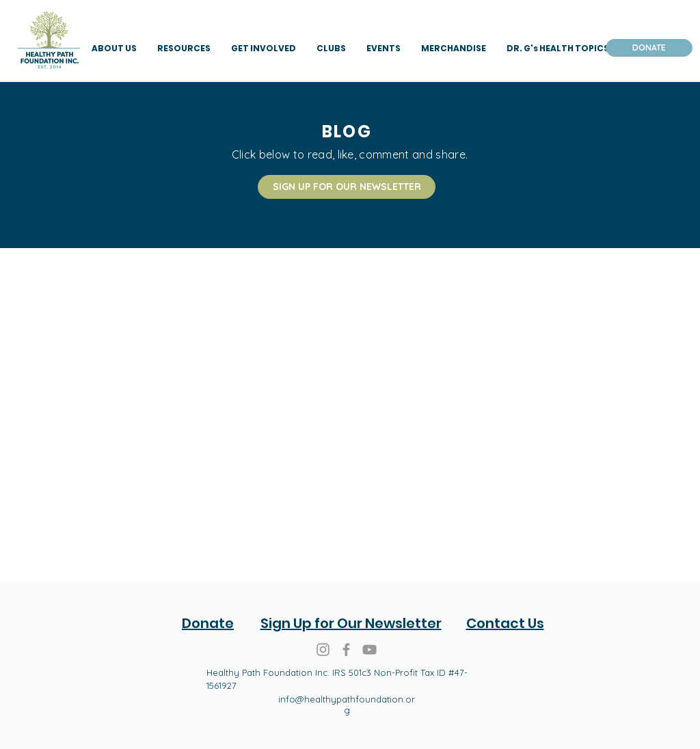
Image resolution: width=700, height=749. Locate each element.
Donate (208, 623)
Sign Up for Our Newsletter (351, 623)
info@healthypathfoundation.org (347, 705)
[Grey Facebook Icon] (346, 650)
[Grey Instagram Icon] (323, 650)
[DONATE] (649, 48)
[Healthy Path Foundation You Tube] (369, 650)
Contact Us (505, 623)
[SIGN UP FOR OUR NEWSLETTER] (347, 187)
